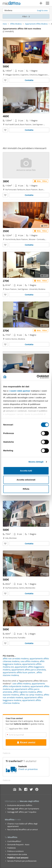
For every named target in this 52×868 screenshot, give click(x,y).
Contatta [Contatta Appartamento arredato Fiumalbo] (29, 643)
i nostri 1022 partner (20, 391)
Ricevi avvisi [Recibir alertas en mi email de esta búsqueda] (26, 742)
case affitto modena (21, 684)
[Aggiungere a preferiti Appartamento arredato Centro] (5, 593)
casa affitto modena (30, 661)
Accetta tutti (26, 471)
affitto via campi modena (31, 695)
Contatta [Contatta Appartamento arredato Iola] (29, 544)
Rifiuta (26, 489)
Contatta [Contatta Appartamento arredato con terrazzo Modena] (29, 80)
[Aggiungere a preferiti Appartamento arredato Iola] (5, 544)
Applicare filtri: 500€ (19, 729)
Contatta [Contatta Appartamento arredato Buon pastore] (29, 130)
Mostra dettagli (36, 462)
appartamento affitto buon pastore (19, 672)
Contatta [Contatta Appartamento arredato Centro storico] (29, 344)
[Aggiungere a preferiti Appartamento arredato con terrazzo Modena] (5, 80)
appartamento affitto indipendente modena (24, 685)
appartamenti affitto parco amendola (29, 670)
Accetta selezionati (26, 480)
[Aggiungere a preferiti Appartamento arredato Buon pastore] (5, 130)
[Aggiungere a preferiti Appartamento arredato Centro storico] (5, 344)
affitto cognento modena (24, 692)
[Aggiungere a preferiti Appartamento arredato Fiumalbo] (5, 643)
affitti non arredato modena (16, 659)
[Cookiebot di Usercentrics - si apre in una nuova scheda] (37, 377)
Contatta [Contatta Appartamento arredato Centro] (29, 593)
